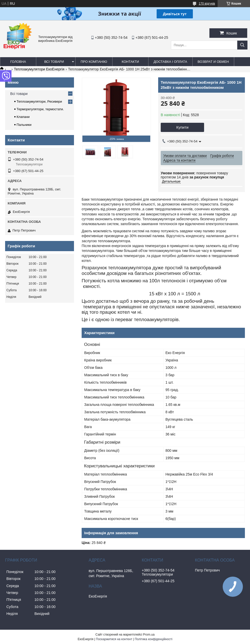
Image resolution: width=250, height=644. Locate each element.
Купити (182, 127)
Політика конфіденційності (154, 639)
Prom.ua (149, 635)
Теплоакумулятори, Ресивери (39, 101)
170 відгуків (207, 4)
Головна (18, 62)
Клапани (23, 117)
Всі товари (54, 62)
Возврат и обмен (213, 62)
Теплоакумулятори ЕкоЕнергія (39, 69)
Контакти (130, 62)
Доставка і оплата (170, 62)
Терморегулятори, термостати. (40, 109)
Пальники (24, 125)
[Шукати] (242, 45)
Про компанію (94, 62)
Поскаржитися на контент (114, 639)
